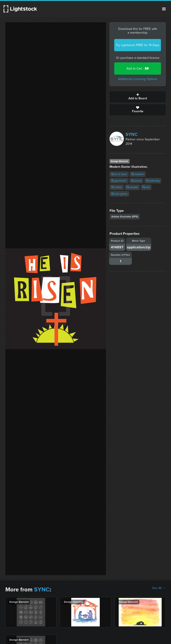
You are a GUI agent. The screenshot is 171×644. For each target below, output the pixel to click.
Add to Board (138, 97)
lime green (119, 194)
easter (117, 187)
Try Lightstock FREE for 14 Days (138, 45)
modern (138, 174)
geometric (119, 181)
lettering (153, 181)
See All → (159, 588)
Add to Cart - (138, 68)
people (132, 187)
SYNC (132, 134)
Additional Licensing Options (138, 79)
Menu (164, 9)
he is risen (119, 174)
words (136, 181)
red (146, 187)
